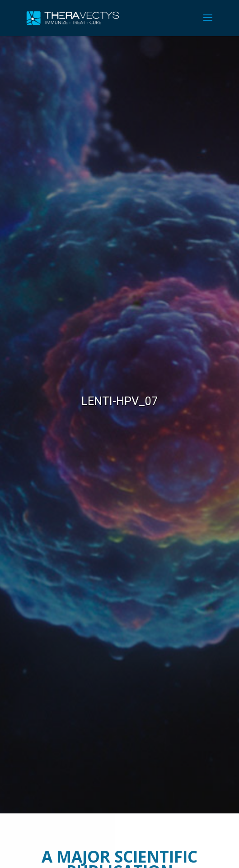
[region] (119, 425)
